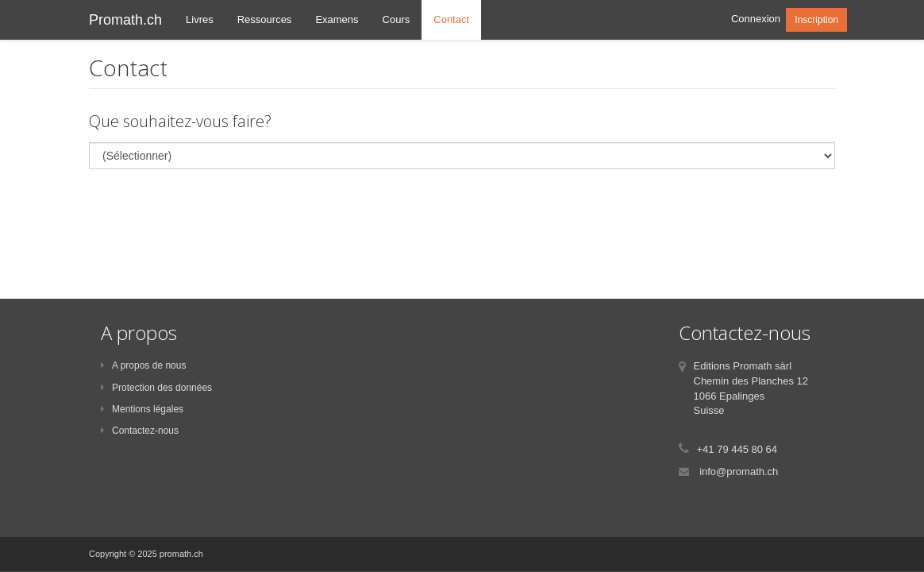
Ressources (265, 19)
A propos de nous (143, 365)
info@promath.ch (739, 472)
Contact (451, 19)
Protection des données (156, 388)
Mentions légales (142, 409)
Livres (200, 19)
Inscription (816, 20)
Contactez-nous (140, 431)
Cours (397, 19)
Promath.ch (125, 20)
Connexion (756, 19)
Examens (337, 19)
